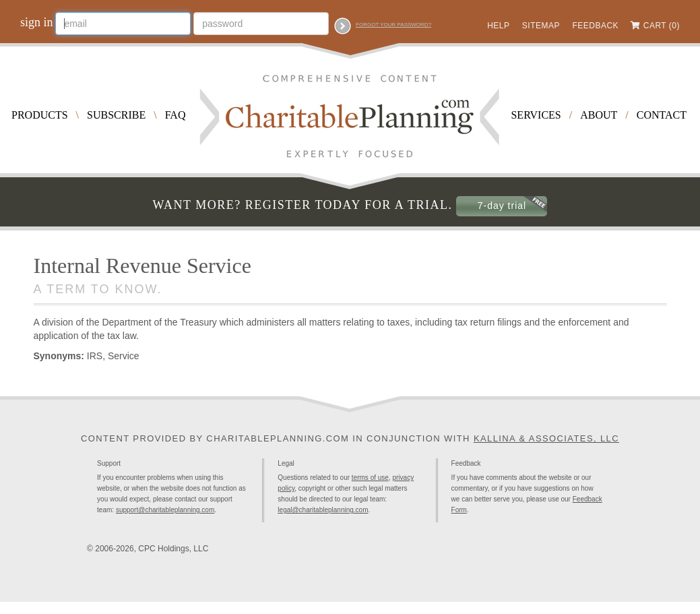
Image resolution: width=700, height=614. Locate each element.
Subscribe (116, 115)
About (599, 115)
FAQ (176, 115)
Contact (662, 115)
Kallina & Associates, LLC (546, 438)
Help (498, 26)
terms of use (370, 478)
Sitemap (541, 26)
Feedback (595, 26)
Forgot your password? (393, 25)
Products (40, 115)
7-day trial (502, 206)
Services (536, 115)
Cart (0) (662, 26)
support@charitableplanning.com (165, 510)
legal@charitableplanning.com (323, 510)
